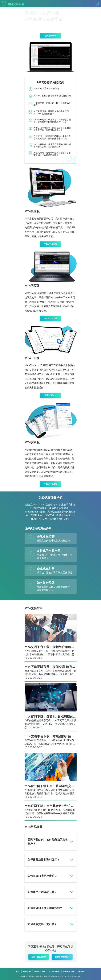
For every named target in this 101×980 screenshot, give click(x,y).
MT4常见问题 (69, 971)
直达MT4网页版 (50, 318)
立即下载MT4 (50, 36)
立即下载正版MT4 (39, 957)
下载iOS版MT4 (51, 395)
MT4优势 (27, 971)
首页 (18, 971)
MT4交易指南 (54, 971)
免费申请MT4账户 (62, 957)
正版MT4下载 (40, 971)
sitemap (81, 971)
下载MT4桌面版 (50, 244)
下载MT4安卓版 (50, 484)
